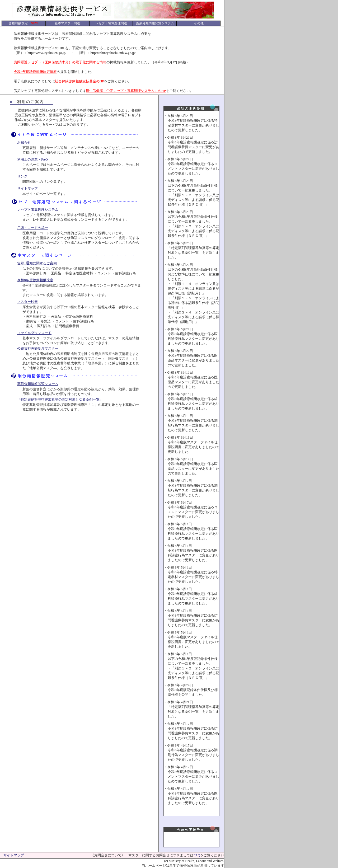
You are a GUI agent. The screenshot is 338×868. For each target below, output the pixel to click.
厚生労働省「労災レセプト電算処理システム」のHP (126, 91)
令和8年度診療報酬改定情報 (35, 72)
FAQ (197, 855)
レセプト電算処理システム (38, 210)
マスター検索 (27, 302)
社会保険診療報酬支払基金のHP (79, 81)
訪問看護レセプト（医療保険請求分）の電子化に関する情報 (60, 62)
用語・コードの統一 (33, 228)
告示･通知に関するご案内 (37, 263)
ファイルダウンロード (34, 333)
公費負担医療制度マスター (38, 348)
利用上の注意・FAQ (32, 159)
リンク (22, 176)
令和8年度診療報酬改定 (35, 280)
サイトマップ (27, 188)
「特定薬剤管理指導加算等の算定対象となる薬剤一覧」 (60, 399)
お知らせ (24, 142)
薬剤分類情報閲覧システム (38, 384)
